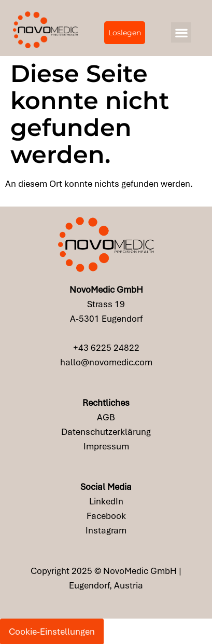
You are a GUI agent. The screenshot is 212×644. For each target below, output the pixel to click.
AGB (106, 417)
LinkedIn (106, 501)
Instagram (106, 530)
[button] (181, 32)
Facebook (106, 516)
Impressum (106, 446)
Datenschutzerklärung (106, 432)
